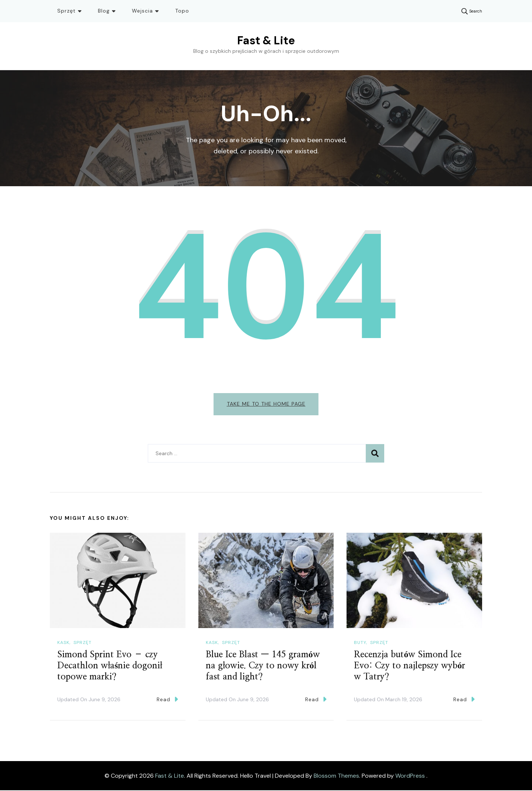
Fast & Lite (266, 40)
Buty (360, 643)
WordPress (410, 776)
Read (167, 700)
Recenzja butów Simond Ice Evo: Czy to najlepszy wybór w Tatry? (410, 666)
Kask (63, 643)
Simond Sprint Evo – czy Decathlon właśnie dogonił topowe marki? (110, 666)
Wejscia (142, 11)
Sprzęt (66, 11)
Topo (182, 11)
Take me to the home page (266, 404)
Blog (104, 11)
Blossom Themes (336, 776)
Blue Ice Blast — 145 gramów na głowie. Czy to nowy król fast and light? (263, 666)
